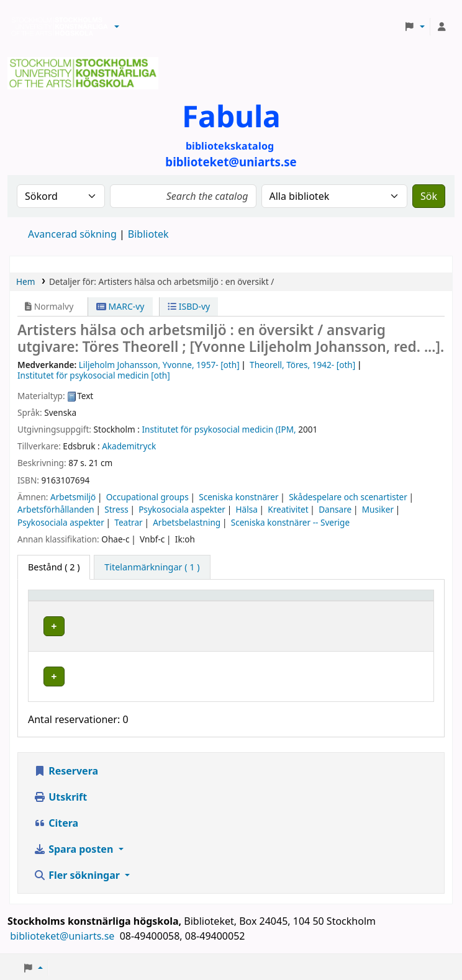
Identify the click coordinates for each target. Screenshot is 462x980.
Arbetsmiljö (73, 497)
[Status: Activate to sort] (401, 601)
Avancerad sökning (72, 234)
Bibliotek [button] (153, 601)
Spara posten (75, 831)
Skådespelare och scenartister (348, 497)
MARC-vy (120, 306)
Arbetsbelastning (187, 522)
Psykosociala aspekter (182, 509)
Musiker (378, 509)
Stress (116, 509)
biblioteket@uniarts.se (63, 918)
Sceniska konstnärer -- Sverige (290, 522)
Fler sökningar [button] (78, 857)
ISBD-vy (189, 306)
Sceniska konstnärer (238, 497)
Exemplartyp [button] (62, 601)
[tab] (152, 567)
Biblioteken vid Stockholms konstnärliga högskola (57, 27)
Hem (25, 281)
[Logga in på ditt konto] (442, 27)
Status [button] (388, 601)
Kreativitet (288, 509)
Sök (429, 196)
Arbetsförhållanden (56, 509)
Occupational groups (147, 497)
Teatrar (128, 522)
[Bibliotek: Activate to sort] (200, 601)
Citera (56, 805)
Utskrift (60, 779)
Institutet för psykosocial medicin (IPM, (219, 429)
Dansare (335, 509)
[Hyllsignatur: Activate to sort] (320, 601)
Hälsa (246, 509)
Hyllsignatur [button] (304, 601)
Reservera (66, 753)
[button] (117, 27)
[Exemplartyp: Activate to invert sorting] (78, 601)
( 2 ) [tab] (54, 567)
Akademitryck (129, 446)
